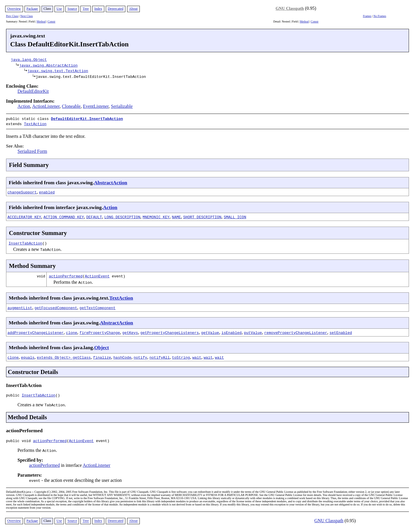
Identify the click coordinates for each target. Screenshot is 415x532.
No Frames (380, 16)
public (14, 395)
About (133, 9)
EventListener (96, 106)
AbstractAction (111, 181)
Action (24, 106)
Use (59, 9)
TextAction (35, 123)
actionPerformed (66, 275)
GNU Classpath (290, 8)
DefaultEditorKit (33, 91)
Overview (14, 9)
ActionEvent (97, 275)
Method (41, 21)
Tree (86, 9)
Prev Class (12, 16)
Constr (51, 21)
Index (98, 9)
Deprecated (116, 9)
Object (102, 346)
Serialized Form (32, 150)
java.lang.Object (29, 59)
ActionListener (46, 106)
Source (72, 9)
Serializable (122, 106)
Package (32, 9)
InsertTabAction (26, 242)
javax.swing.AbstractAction (48, 65)
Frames (367, 16)
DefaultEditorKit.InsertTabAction (87, 119)
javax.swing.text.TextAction (58, 71)
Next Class (27, 16)
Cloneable (71, 106)
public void (20, 441)
